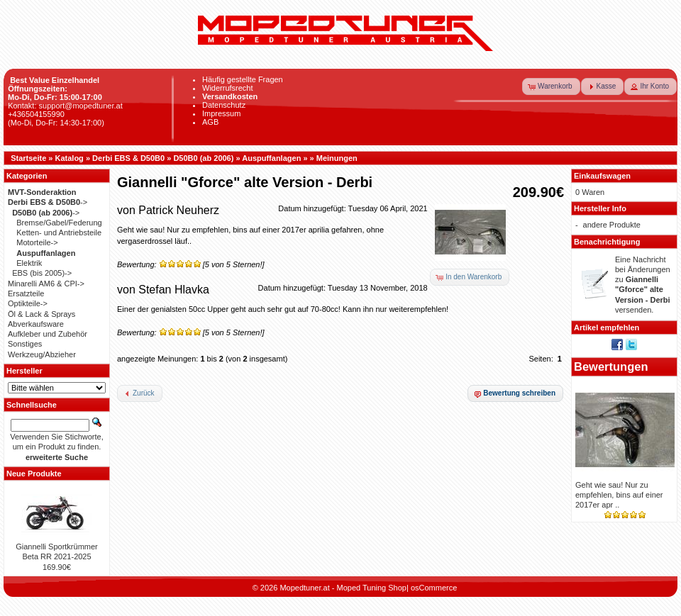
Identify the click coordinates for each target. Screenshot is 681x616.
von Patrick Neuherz (168, 210)
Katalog (70, 158)
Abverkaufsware (36, 324)
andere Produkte (612, 225)
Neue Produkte (34, 474)
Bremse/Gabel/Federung (59, 223)
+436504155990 (36, 114)
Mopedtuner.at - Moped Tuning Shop (343, 588)
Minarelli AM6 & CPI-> (46, 284)
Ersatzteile (26, 293)
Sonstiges (25, 344)
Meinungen (337, 158)
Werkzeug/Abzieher (42, 354)
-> (48, 202)
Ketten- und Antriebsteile (59, 233)
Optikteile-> (28, 303)
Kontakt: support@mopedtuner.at (65, 106)
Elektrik (29, 263)
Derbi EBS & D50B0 (128, 158)
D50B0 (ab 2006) (203, 158)
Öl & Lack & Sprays (41, 314)
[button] (551, 86)
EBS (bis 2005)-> (42, 273)
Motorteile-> (37, 242)
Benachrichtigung (607, 242)
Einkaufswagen (602, 176)
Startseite (28, 158)
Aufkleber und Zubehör (48, 334)
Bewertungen (611, 366)
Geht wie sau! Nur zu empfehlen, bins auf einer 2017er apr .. (619, 495)
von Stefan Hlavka (163, 290)
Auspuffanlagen (271, 158)
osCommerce (434, 588)
